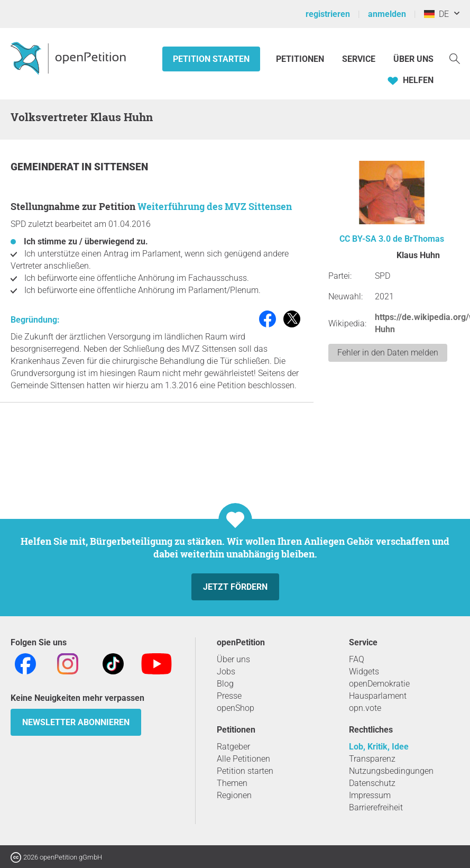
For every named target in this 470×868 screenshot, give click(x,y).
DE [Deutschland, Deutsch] (436, 14)
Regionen (234, 795)
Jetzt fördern (235, 587)
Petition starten (211, 59)
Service (359, 59)
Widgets (364, 671)
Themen (232, 783)
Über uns (233, 659)
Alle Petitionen (243, 759)
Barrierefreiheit (376, 807)
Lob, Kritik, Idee (379, 747)
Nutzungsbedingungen (391, 771)
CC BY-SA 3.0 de (371, 239)
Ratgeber (233, 747)
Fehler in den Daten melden (388, 353)
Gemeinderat (46, 167)
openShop (236, 708)
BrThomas (424, 239)
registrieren (328, 14)
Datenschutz (372, 783)
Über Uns (413, 59)
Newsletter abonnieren (76, 722)
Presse (229, 696)
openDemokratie (379, 684)
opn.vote (365, 708)
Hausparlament (378, 696)
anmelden (387, 14)
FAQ (357, 659)
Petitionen (301, 59)
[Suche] (455, 58)
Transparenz (372, 759)
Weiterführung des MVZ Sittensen (215, 206)
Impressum (370, 795)
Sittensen (121, 167)
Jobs (226, 671)
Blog (225, 684)
